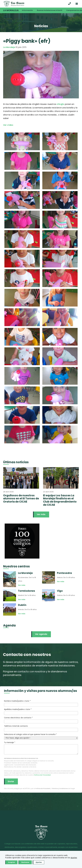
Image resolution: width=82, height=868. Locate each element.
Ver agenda (41, 634)
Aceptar (12, 862)
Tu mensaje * (41, 748)
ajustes (74, 858)
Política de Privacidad (42, 775)
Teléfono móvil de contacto (41, 728)
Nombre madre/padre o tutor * (41, 703)
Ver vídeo (8, 125)
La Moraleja (11, 10)
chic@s (60, 104)
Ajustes (39, 862)
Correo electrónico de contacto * (41, 720)
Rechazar (25, 862)
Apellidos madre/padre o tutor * (41, 712)
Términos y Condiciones (60, 789)
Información (27, 10)
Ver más (41, 514)
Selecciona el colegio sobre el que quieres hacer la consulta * (41, 736)
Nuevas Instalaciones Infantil (50, 10)
